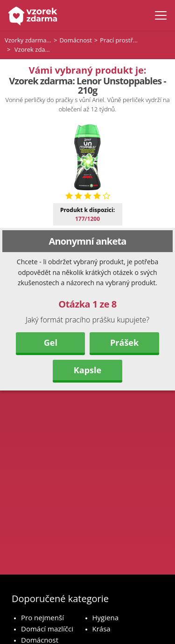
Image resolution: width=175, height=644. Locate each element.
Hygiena (105, 617)
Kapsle (87, 370)
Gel (51, 343)
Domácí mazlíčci (47, 629)
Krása (101, 629)
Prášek (124, 343)
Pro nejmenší (42, 617)
